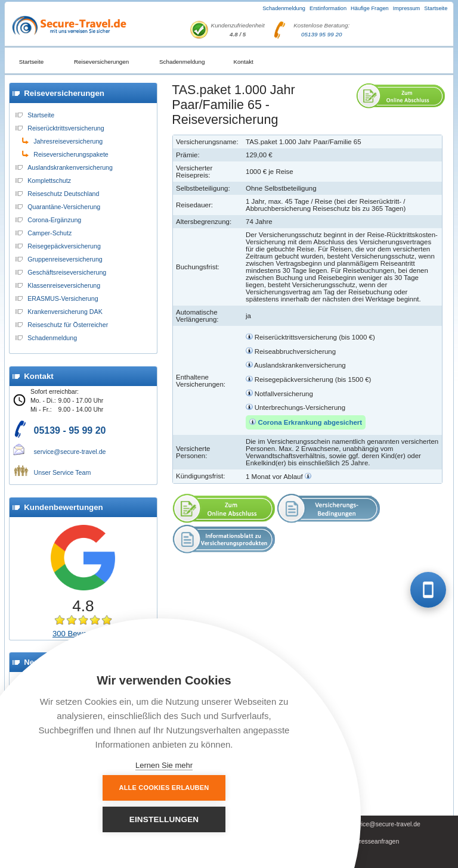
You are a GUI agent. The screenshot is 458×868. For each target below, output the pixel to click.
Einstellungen (230, 819)
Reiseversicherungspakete (71, 154)
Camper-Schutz (49, 233)
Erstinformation (328, 8)
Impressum (407, 8)
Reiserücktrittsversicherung (66, 128)
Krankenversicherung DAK (65, 312)
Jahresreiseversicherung (68, 141)
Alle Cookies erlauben (99, 819)
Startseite (436, 8)
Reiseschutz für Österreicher (68, 325)
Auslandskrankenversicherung (70, 167)
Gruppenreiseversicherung (65, 259)
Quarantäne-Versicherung (64, 207)
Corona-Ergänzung (54, 220)
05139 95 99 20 (321, 34)
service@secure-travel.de (70, 452)
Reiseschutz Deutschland (63, 194)
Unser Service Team (63, 472)
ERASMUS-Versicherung (63, 298)
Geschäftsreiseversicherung (67, 272)
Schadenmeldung (284, 8)
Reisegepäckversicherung (64, 246)
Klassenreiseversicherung (64, 285)
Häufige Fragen (370, 8)
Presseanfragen (377, 841)
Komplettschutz (49, 181)
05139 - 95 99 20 (70, 430)
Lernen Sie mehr (164, 765)
